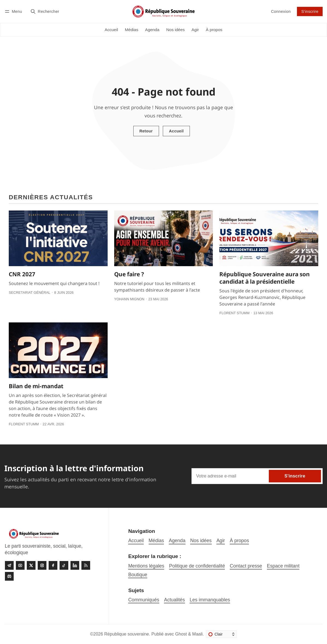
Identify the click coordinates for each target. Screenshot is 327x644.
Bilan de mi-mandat (36, 386)
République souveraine (127, 634)
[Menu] (14, 11)
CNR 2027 (22, 274)
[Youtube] (20, 565)
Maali (198, 634)
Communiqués (144, 600)
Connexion (281, 11)
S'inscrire (310, 11)
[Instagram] (42, 565)
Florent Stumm (234, 313)
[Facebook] (53, 565)
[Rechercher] (45, 11)
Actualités (174, 600)
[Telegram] (9, 565)
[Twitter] (31, 565)
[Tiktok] (64, 565)
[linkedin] (75, 565)
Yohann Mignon (129, 299)
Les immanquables (210, 600)
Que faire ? (129, 274)
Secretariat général (30, 293)
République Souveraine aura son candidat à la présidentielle (265, 278)
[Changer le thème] (221, 634)
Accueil (176, 131)
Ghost (181, 634)
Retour (146, 131)
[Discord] (9, 576)
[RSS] (86, 565)
